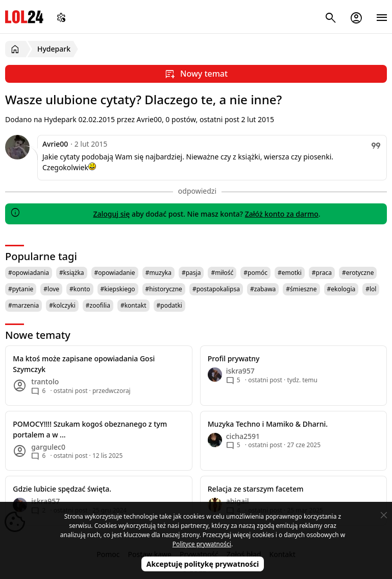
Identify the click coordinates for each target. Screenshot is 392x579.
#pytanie (21, 289)
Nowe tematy (38, 335)
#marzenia (23, 305)
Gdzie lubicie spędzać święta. (62, 489)
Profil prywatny (234, 358)
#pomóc (255, 273)
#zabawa (263, 289)
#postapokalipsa (216, 289)
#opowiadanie (115, 273)
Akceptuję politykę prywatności (203, 564)
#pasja (191, 273)
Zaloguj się (111, 214)
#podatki (169, 305)
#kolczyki (62, 305)
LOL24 (24, 17)
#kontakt (133, 305)
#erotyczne (358, 273)
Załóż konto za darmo (282, 214)
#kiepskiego (118, 289)
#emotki (290, 273)
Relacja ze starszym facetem (256, 489)
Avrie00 (55, 144)
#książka (72, 273)
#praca (322, 273)
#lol (371, 289)
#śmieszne (301, 289)
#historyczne (164, 289)
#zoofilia (98, 305)
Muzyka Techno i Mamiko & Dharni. (268, 424)
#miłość (222, 273)
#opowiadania (29, 273)
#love (51, 289)
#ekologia (341, 289)
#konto (80, 289)
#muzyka (158, 273)
